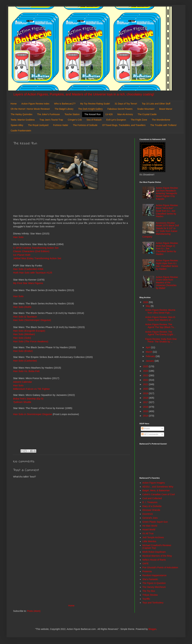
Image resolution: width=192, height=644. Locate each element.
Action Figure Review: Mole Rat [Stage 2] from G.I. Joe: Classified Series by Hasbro (167, 249)
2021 (146, 384)
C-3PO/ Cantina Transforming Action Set (36, 248)
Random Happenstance (155, 575)
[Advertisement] (71, 576)
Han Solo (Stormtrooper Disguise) (32, 320)
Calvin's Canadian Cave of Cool (159, 494)
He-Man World (150, 526)
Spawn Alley (17, 125)
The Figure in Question (154, 583)
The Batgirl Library (64, 109)
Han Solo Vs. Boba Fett (26, 371)
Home (14, 104)
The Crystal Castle (147, 114)
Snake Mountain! (146, 109)
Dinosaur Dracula (151, 510)
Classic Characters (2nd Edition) (31, 251)
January (150, 361)
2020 (146, 389)
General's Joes (150, 518)
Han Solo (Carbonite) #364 (28, 269)
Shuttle (22, 402)
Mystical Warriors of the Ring (157, 556)
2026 (146, 302)
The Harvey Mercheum (154, 587)
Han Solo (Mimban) (24, 334)
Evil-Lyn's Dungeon (116, 120)
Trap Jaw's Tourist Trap (51, 120)
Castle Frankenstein (21, 131)
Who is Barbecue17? (65, 104)
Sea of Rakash (94, 120)
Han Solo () (22, 338)
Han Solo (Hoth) (22, 307)
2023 (146, 375)
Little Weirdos (149, 541)
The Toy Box (149, 591)
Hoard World (149, 530)
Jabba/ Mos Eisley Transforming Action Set (37, 258)
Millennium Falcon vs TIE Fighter (32, 389)
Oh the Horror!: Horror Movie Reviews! (30, 109)
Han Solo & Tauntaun (25, 317)
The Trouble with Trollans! (163, 125)
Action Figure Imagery (154, 483)
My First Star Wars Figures (28, 283)
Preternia (147, 571)
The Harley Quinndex (21, 114)
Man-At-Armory (125, 114)
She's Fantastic (150, 579)
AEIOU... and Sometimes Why (158, 487)
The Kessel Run (93, 114)
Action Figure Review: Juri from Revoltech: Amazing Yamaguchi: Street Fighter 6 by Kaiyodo (167, 193)
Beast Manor (166, 109)
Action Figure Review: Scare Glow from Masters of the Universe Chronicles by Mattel (167, 283)
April (148, 347)
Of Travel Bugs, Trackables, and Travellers (124, 125)
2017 (146, 402)
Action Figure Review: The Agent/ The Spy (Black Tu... (160, 326)
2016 (146, 407)
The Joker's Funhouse (48, 114)
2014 (146, 416)
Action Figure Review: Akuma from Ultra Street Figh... (160, 311)
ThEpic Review (150, 595)
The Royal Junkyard (38, 125)
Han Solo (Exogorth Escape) (29, 331)
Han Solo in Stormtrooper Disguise (33, 414)
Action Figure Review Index (35, 104)
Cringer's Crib (75, 120)
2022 (146, 380)
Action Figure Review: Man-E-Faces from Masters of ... (160, 319)
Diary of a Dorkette (152, 506)
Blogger (152, 629)
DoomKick (148, 514)
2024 (146, 371)
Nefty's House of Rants (154, 560)
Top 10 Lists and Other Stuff (156, 104)
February (151, 356)
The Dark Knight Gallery (90, 109)
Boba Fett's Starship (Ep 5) (28, 399)
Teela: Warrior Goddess (23, 120)
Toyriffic (146, 599)
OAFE (146, 564)
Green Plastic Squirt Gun (155, 522)
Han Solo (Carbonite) (25, 361)
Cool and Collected (152, 498)
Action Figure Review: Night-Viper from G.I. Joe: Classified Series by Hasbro (167, 265)
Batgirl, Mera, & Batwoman (156, 490)
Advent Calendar (23, 382)
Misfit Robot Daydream (154, 552)
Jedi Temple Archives (153, 537)
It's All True (148, 533)
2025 (146, 366)
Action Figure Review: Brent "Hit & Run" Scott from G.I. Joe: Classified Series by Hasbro (167, 211)
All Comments (150, 434)
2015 (146, 411)
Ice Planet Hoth (22, 255)
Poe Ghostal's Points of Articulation (160, 567)
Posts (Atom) (34, 611)
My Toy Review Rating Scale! (95, 104)
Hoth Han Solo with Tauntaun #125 (33, 273)
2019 (146, 393)
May (148, 306)
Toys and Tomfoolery (153, 603)
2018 (146, 398)
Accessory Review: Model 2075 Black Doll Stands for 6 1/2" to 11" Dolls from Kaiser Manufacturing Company (161, 230)
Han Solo (18, 296)
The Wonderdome (161, 120)
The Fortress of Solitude (85, 125)
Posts (146, 429)
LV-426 (109, 114)
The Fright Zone (139, 120)
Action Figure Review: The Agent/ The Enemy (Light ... (160, 333)
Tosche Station (72, 114)
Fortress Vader (61, 125)
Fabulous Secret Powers (120, 109)
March (149, 352)
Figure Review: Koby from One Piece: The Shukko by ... (161, 340)
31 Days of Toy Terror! (126, 104)
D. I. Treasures (150, 502)
